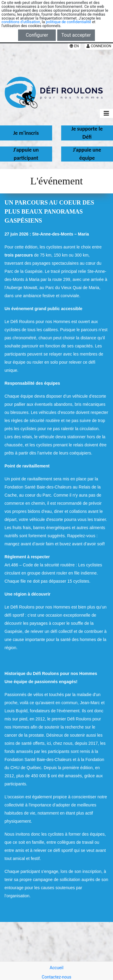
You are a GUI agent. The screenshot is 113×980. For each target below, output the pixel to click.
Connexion (99, 46)
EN (74, 46)
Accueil (57, 968)
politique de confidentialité (68, 22)
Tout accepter (76, 35)
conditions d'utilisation (21, 22)
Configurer (37, 35)
